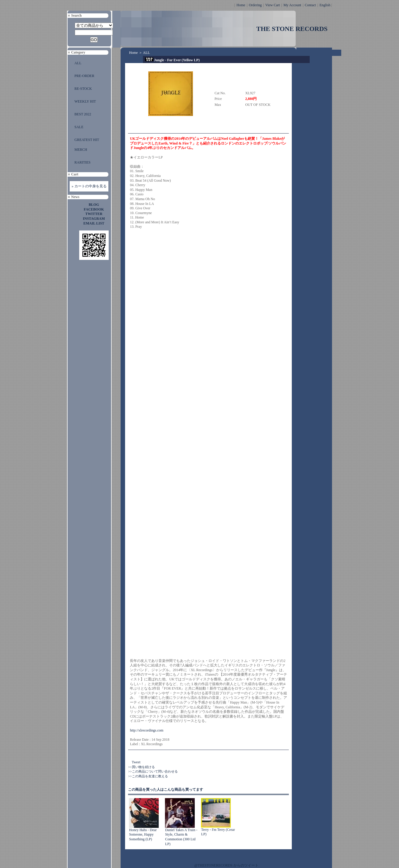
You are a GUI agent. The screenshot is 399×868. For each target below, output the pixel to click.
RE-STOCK (83, 89)
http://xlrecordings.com (146, 730)
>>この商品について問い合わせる (153, 771)
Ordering (255, 5)
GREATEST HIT (87, 140)
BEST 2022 (83, 114)
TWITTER (94, 214)
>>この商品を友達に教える (148, 776)
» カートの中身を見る (89, 186)
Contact (310, 5)
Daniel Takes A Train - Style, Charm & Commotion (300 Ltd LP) (181, 837)
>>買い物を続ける (141, 767)
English (325, 5)
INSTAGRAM (94, 219)
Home (241, 5)
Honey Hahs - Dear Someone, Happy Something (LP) (143, 835)
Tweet (136, 762)
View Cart (273, 5)
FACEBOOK (94, 209)
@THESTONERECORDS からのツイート (226, 865)
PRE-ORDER (84, 76)
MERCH (81, 150)
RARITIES (82, 162)
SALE (79, 127)
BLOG (94, 205)
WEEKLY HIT (85, 101)
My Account (292, 5)
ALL (78, 63)
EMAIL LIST (94, 223)
